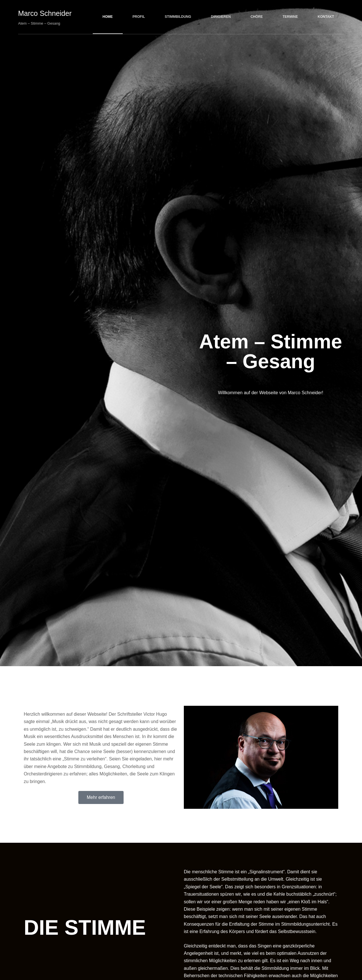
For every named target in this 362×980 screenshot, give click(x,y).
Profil (139, 17)
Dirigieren (221, 17)
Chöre (257, 17)
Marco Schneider (45, 13)
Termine (290, 17)
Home (108, 17)
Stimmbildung (178, 17)
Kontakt (326, 17)
